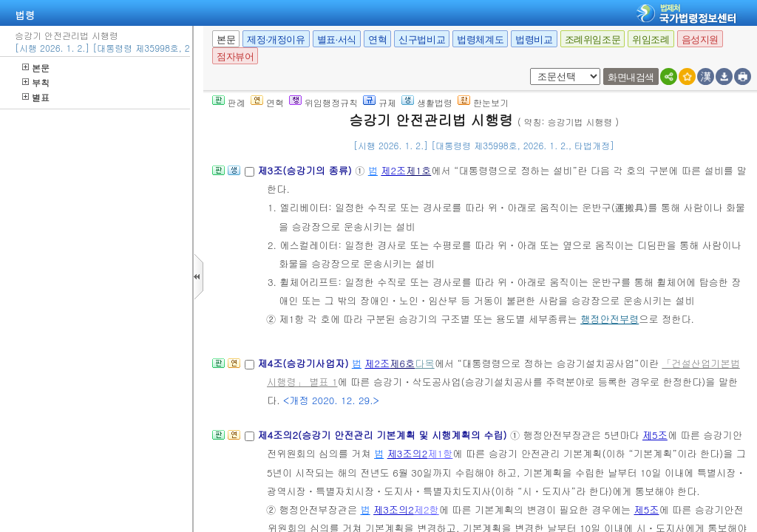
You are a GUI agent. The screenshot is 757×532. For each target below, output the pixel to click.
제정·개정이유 (276, 40)
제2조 (393, 170)
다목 (424, 363)
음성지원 (700, 40)
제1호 (418, 170)
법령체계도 (480, 40)
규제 (380, 102)
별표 (36, 97)
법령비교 (534, 40)
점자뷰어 (235, 57)
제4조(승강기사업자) (304, 363)
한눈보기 (483, 102)
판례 (229, 102)
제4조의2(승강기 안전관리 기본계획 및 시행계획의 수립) (384, 435)
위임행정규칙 (323, 102)
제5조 (655, 435)
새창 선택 (527, 68)
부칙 (36, 82)
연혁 (377, 40)
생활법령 (427, 102)
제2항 (427, 509)
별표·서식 (337, 40)
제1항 (440, 453)
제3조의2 (408, 453)
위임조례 (651, 40)
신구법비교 (422, 40)
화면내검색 (631, 77)
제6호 (402, 363)
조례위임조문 (593, 40)
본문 (36, 68)
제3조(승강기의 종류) (306, 170)
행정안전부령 (610, 319)
